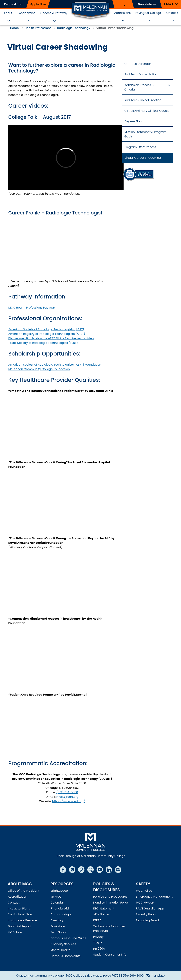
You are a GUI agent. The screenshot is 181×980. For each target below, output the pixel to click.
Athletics (172, 13)
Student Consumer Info (110, 955)
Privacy (99, 937)
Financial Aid (60, 908)
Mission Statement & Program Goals (146, 134)
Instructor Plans (19, 908)
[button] (170, 4)
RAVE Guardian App (150, 908)
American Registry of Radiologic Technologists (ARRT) (47, 334)
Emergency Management (154, 897)
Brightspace (59, 891)
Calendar (57, 903)
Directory (57, 920)
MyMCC (56, 897)
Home (14, 28)
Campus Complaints (65, 956)
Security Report (147, 914)
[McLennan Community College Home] (91, 10)
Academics (27, 13)
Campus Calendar (138, 64)
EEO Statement (104, 908)
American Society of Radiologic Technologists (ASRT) (46, 329)
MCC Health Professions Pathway (32, 308)
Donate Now (147, 4)
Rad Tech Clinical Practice (143, 100)
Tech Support (60, 932)
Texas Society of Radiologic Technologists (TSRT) (43, 343)
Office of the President (24, 891)
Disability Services (63, 944)
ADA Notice (101, 914)
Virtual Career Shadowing (143, 158)
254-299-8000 (133, 976)
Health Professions (38, 28)
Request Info (13, 4)
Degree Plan (133, 121)
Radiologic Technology (74, 28)
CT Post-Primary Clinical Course (147, 111)
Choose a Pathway (54, 13)
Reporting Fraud (148, 920)
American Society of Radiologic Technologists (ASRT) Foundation (55, 365)
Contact (14, 903)
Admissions (122, 13)
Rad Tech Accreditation (141, 74)
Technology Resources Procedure (110, 929)
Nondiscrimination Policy (111, 903)
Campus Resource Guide (68, 938)
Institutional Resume (22, 920)
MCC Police (144, 891)
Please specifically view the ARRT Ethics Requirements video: (51, 338)
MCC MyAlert (145, 903)
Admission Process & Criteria (139, 87)
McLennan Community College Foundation (39, 369)
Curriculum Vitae (20, 914)
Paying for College (148, 13)
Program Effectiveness (140, 147)
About (8, 13)
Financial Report (19, 926)
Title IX (98, 943)
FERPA (97, 920)
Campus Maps (61, 914)
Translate (158, 976)
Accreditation (17, 897)
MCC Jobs (15, 932)
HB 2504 (99, 949)
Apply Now (38, 4)
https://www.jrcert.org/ (69, 801)
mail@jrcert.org (67, 797)
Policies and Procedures (110, 897)
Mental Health (60, 950)
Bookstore (58, 926)
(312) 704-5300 (67, 792)
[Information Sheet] (138, 174)
